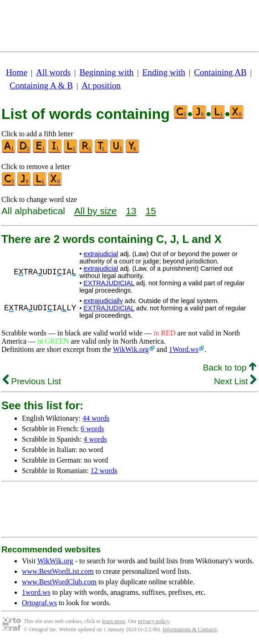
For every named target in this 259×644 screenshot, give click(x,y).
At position (101, 85)
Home (17, 72)
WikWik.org (131, 349)
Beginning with (107, 72)
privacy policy (153, 621)
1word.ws (36, 592)
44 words (96, 418)
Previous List (32, 381)
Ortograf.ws (39, 603)
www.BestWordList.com (58, 571)
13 (131, 211)
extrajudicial (101, 254)
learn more (114, 621)
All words (53, 72)
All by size (96, 211)
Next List (235, 381)
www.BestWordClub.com (59, 582)
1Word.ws (184, 349)
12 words (104, 471)
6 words (92, 429)
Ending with (164, 72)
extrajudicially (103, 301)
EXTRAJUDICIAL (109, 283)
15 (151, 211)
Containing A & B (41, 85)
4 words (95, 439)
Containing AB (220, 72)
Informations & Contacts (190, 629)
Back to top (230, 368)
